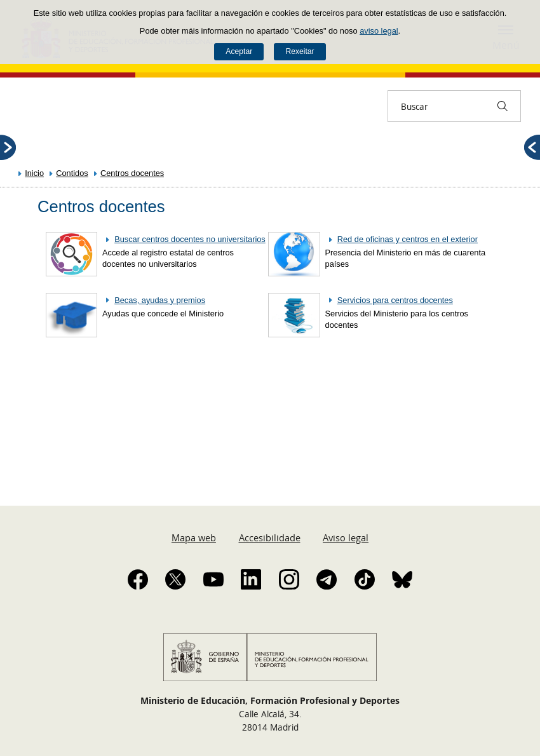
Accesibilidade (270, 537)
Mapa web (194, 537)
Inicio (34, 173)
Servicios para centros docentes (395, 300)
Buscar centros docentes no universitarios (190, 239)
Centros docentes (132, 173)
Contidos (72, 173)
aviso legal (379, 31)
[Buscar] (503, 106)
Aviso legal (346, 537)
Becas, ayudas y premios (160, 300)
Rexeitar (300, 51)
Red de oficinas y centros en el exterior (408, 239)
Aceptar (239, 51)
